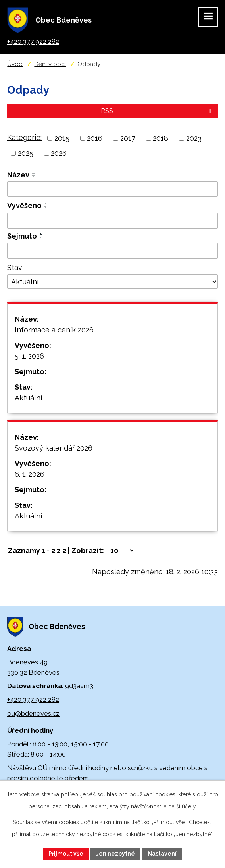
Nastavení (162, 854)
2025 (26, 153)
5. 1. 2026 (29, 356)
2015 (62, 138)
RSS (157, 111)
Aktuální (28, 398)
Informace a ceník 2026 (54, 330)
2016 (95, 138)
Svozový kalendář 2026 (54, 448)
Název (18, 175)
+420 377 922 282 (33, 699)
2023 (194, 138)
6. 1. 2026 (30, 474)
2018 (161, 138)
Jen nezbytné (115, 854)
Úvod (15, 64)
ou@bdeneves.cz (33, 713)
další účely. (183, 806)
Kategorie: (24, 137)
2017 (128, 138)
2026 (59, 153)
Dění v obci (50, 64)
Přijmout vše (66, 854)
